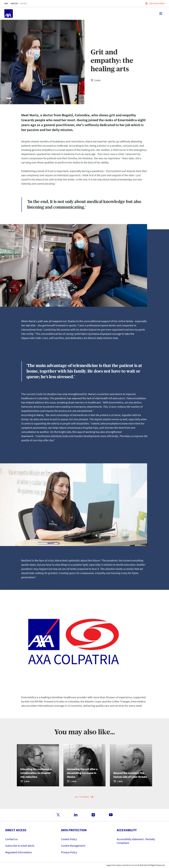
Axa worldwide (157, 3)
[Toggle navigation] (161, 13)
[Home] (9, 13)
